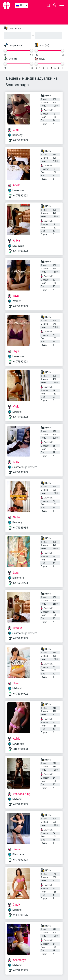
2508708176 (20, 915)
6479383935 (20, 528)
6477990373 (20, 140)
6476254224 (20, 583)
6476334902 (20, 694)
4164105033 (20, 749)
